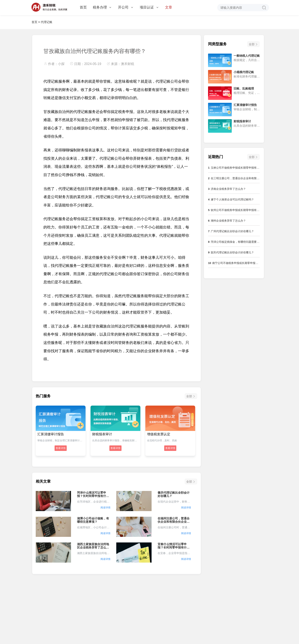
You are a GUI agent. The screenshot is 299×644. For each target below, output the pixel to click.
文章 (169, 7)
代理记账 (47, 22)
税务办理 (102, 7)
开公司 (125, 7)
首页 (83, 7)
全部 (189, 396)
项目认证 (149, 7)
